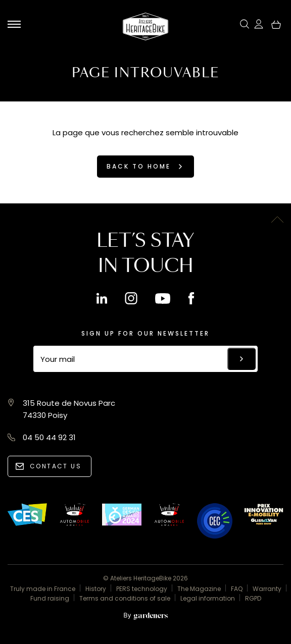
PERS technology (142, 589)
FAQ (237, 589)
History (96, 589)
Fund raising (50, 598)
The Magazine (199, 589)
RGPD (253, 598)
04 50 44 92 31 (49, 437)
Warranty (267, 589)
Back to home (139, 166)
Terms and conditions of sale (125, 598)
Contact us (56, 466)
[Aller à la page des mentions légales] (145, 616)
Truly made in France (43, 589)
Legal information (208, 598)
